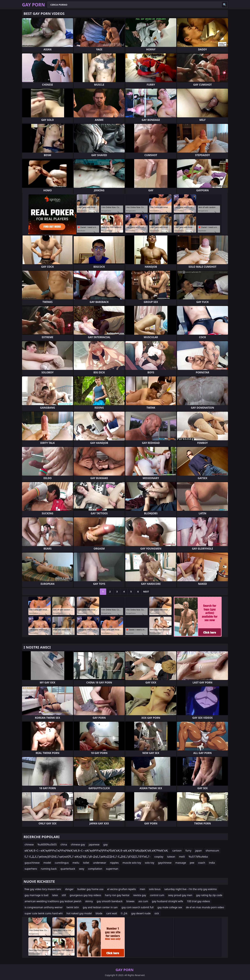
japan (199, 851)
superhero (31, 869)
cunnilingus (62, 863)
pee (192, 863)
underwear (99, 863)
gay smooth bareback (110, 901)
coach (202, 863)
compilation (95, 869)
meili (182, 857)
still (64, 895)
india (212, 863)
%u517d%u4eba (198, 857)
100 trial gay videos (198, 901)
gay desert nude (141, 913)
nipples (114, 863)
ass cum (143, 901)
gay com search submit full (138, 907)
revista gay (140, 895)
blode (99, 913)
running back (49, 869)
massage (181, 863)
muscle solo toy (132, 863)
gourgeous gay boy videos (85, 895)
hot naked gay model (79, 913)
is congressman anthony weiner (44, 907)
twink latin (73, 907)
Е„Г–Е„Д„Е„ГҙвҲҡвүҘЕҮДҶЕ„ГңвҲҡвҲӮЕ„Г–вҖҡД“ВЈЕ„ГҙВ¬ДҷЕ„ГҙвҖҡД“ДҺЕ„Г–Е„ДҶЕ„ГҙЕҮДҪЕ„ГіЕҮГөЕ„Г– (88, 857)
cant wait (112, 913)
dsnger (69, 889)
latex (55, 895)
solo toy (150, 863)
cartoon (177, 851)
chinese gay (78, 844)
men (142, 889)
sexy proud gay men (180, 895)
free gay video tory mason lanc (43, 889)
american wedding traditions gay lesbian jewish (53, 901)
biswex (130, 901)
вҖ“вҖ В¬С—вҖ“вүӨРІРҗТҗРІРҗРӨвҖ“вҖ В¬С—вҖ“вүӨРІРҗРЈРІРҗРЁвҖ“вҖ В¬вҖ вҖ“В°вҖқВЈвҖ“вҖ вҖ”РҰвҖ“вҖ (97, 851)
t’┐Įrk (124, 913)
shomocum (212, 851)
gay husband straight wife (167, 901)
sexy (82, 869)
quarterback (68, 869)
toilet (86, 863)
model (47, 863)
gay (105, 844)
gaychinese (165, 863)
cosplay (159, 857)
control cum (157, 895)
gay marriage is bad (36, 895)
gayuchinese (32, 863)
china (64, 844)
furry (188, 851)
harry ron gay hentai (117, 895)
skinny (89, 901)
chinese (29, 844)
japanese (94, 844)
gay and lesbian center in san (100, 907)
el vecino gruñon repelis (121, 889)
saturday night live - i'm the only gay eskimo (191, 889)
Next (146, 592)
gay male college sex (170, 907)
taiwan (171, 857)
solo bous (155, 889)
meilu (76, 863)
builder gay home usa (90, 889)
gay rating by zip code (209, 895)
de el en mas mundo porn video (205, 907)
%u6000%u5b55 (47, 844)
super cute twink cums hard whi (44, 913)
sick (157, 913)
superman (112, 869)
